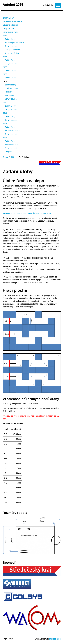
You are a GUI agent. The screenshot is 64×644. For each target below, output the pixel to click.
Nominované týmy (10, 32)
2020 (5, 102)
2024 (5, 57)
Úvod (5, 14)
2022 (5, 74)
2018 (5, 124)
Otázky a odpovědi (10, 25)
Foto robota (9, 95)
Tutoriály (8, 92)
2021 (5, 81)
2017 (5, 138)
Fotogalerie (9, 152)
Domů (5, 157)
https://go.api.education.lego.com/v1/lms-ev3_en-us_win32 (27, 213)
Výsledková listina (12, 131)
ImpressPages (55, 639)
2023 (5, 67)
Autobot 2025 (13, 5)
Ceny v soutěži (9, 28)
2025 (5, 35)
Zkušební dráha (11, 88)
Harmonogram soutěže (12, 21)
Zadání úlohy (8, 18)
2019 (5, 113)
